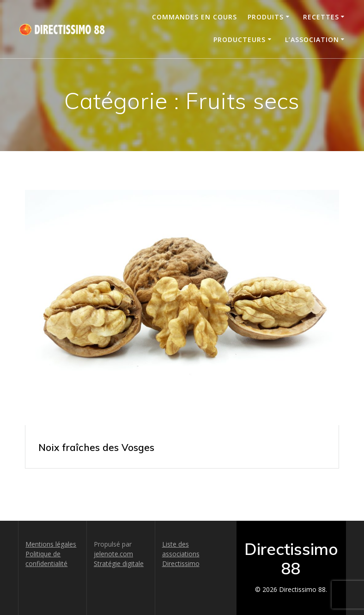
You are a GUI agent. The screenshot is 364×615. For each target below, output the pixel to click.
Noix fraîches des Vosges (96, 447)
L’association (312, 40)
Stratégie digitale (119, 563)
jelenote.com (113, 554)
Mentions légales (51, 544)
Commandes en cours (194, 17)
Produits (266, 17)
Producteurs (240, 40)
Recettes (321, 17)
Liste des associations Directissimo (181, 554)
